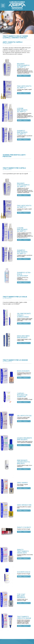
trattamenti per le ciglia (17, 297)
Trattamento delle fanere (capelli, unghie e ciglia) (15, 37)
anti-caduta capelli (17, 43)
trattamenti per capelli (17, 168)
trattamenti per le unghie (17, 360)
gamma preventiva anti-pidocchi (14, 156)
